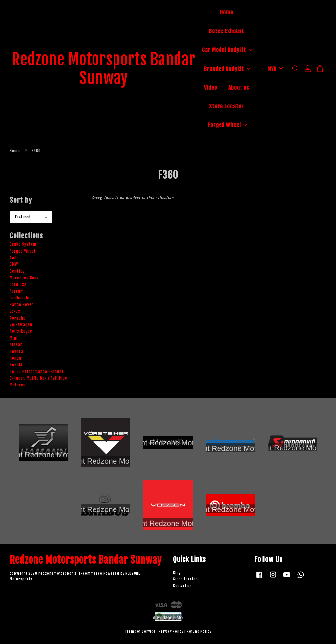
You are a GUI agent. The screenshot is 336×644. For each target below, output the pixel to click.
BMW (14, 264)
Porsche (18, 318)
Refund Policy (199, 631)
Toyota (17, 352)
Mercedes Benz (24, 278)
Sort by (21, 200)
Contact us (182, 586)
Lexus (15, 311)
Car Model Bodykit (227, 50)
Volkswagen (21, 325)
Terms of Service (140, 631)
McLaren (18, 385)
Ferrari (17, 291)
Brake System (23, 244)
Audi (14, 258)
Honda (16, 358)
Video (211, 88)
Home (227, 12)
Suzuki (16, 365)
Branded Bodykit (227, 69)
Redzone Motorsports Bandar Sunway (104, 69)
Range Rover (22, 305)
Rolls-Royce (21, 331)
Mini (14, 338)
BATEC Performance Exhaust (37, 372)
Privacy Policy (171, 631)
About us (239, 88)
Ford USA (18, 285)
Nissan (16, 345)
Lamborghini (21, 298)
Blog (177, 573)
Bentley (17, 271)
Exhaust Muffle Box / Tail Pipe (39, 378)
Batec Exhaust (227, 31)
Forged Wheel (228, 125)
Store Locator (227, 106)
